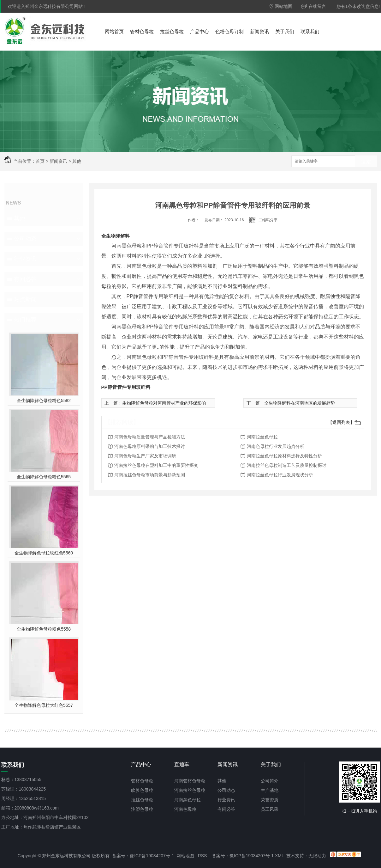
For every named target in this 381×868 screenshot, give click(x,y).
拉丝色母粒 (172, 31)
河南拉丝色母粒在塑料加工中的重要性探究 (156, 465)
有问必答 (25, 279)
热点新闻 (25, 299)
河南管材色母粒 (190, 781)
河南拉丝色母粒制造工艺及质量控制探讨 (287, 465)
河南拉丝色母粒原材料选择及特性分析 (284, 456)
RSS (202, 856)
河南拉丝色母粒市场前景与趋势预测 (150, 475)
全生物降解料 (116, 236)
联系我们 (310, 31)
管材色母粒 (142, 31)
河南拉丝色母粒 (262, 437)
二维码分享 (268, 220)
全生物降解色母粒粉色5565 (44, 477)
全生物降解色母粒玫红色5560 (44, 553)
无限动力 (317, 856)
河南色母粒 (185, 809)
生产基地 (270, 790)
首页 (40, 161)
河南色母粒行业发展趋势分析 (276, 446)
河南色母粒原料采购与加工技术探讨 (150, 446)
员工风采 (270, 809)
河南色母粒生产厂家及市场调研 (145, 456)
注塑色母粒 (142, 809)
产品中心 (199, 31)
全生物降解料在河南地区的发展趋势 (300, 403)
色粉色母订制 (229, 31)
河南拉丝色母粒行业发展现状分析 (280, 475)
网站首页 (114, 31)
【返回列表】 (341, 422)
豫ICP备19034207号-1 (152, 856)
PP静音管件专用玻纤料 (126, 387)
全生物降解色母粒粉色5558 (44, 629)
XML (279, 856)
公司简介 (270, 781)
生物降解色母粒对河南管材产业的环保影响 (164, 403)
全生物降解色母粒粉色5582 (44, 400)
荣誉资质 (270, 800)
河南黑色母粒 (188, 800)
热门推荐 (25, 320)
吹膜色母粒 (142, 790)
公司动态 (25, 239)
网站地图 (281, 6)
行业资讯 (25, 259)
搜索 (366, 162)
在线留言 (314, 6)
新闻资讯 (259, 31)
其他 (77, 161)
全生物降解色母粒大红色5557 (44, 705)
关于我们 (285, 31)
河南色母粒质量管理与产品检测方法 (150, 437)
